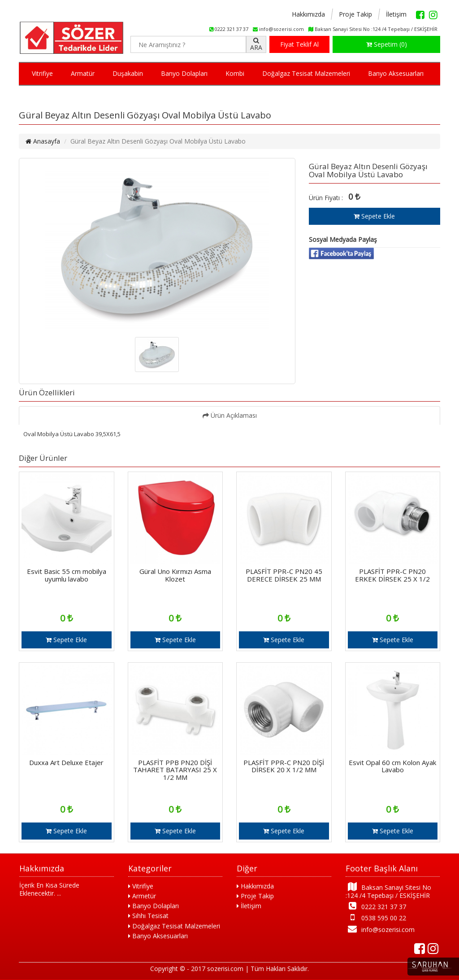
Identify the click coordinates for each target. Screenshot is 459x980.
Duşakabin (128, 73)
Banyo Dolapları (184, 73)
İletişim (396, 14)
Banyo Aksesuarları (396, 73)
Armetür (142, 896)
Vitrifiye (42, 73)
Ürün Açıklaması (230, 415)
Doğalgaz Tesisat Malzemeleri (306, 73)
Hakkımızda (308, 14)
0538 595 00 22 (376, 917)
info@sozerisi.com (380, 929)
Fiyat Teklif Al (299, 44)
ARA (256, 44)
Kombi (235, 73)
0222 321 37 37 (376, 906)
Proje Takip (355, 14)
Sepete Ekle (374, 216)
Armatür (83, 73)
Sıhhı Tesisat (148, 916)
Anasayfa (43, 141)
